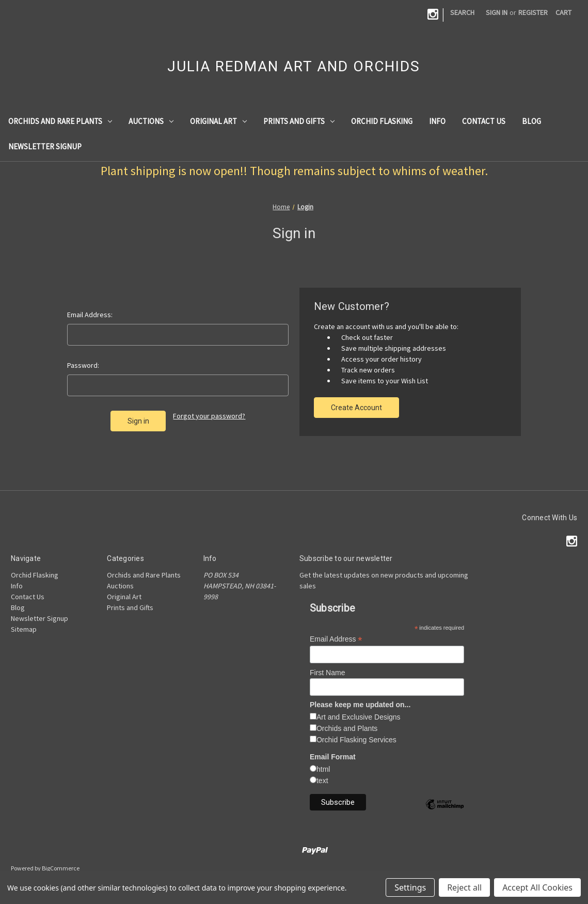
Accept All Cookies (537, 887)
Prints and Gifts (299, 121)
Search (462, 12)
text (322, 781)
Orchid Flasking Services (356, 740)
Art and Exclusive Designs (359, 717)
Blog (531, 121)
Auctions (151, 121)
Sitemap (24, 629)
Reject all (464, 887)
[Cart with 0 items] (563, 13)
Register (533, 12)
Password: (83, 365)
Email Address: (90, 315)
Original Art (218, 121)
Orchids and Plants (347, 728)
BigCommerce (61, 868)
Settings (410, 887)
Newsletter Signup (45, 146)
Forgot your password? (209, 416)
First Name (327, 673)
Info (437, 121)
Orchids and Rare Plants (60, 121)
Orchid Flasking (382, 121)
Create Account (356, 408)
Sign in (497, 12)
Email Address (336, 639)
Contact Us (484, 121)
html (323, 769)
